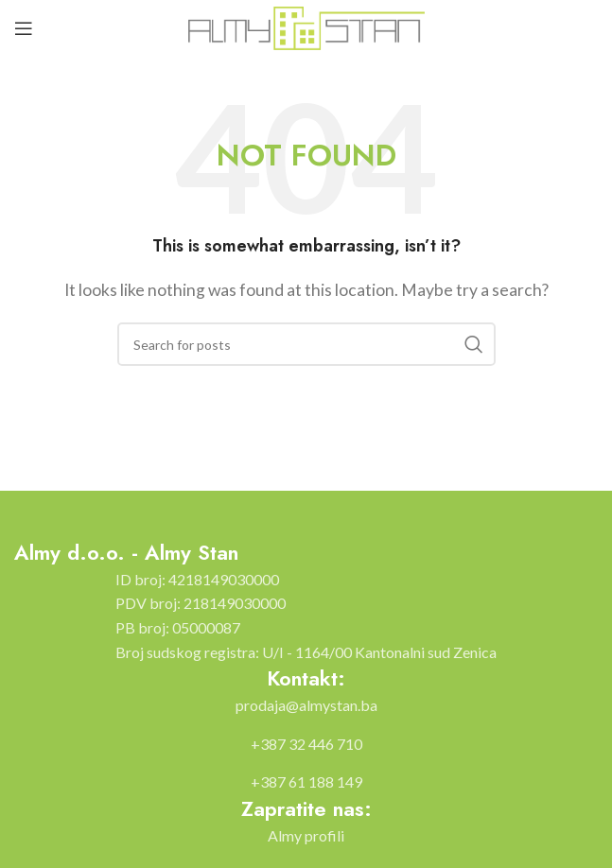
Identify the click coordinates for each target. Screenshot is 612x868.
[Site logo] (306, 26)
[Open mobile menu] (24, 28)
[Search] (306, 344)
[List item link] (306, 705)
